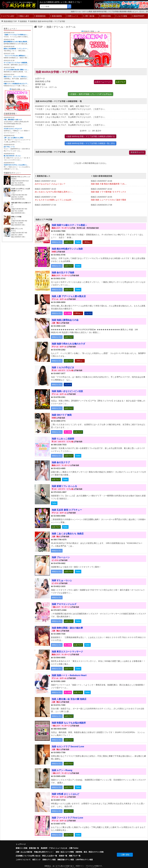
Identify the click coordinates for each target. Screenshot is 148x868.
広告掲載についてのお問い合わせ (28, 856)
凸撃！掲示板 (89, 16)
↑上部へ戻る (125, 855)
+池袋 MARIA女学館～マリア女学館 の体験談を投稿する (90, 136)
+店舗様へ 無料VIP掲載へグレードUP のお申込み (91, 94)
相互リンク (36, 860)
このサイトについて (23, 860)
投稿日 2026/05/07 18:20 (62, 191)
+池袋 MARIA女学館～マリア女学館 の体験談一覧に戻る (90, 143)
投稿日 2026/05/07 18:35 (118, 199)
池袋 (49, 27)
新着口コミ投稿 (22, 848)
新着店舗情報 (56, 16)
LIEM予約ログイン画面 (84, 860)
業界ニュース (72, 16)
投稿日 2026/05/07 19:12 (62, 183)
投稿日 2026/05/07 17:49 (62, 199)
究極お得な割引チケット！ (44, 852)
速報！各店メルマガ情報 (65, 852)
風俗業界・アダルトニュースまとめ (54, 848)
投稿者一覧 (63, 856)
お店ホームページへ (103, 82)
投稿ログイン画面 (49, 860)
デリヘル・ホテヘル (65, 27)
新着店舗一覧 (34, 848)
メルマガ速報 (121, 16)
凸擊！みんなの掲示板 (24, 852)
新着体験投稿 (40, 16)
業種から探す (24, 16)
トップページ (21, 844)
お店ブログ (121, 82)
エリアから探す (8, 16)
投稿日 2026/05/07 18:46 (118, 183)
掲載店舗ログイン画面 (66, 860)
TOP (38, 27)
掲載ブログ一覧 (75, 856)
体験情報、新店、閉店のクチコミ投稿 (89, 852)
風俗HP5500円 (138, 16)
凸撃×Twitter (74, 848)
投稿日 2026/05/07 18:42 (118, 191)
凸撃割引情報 (105, 16)
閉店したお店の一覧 (50, 856)
